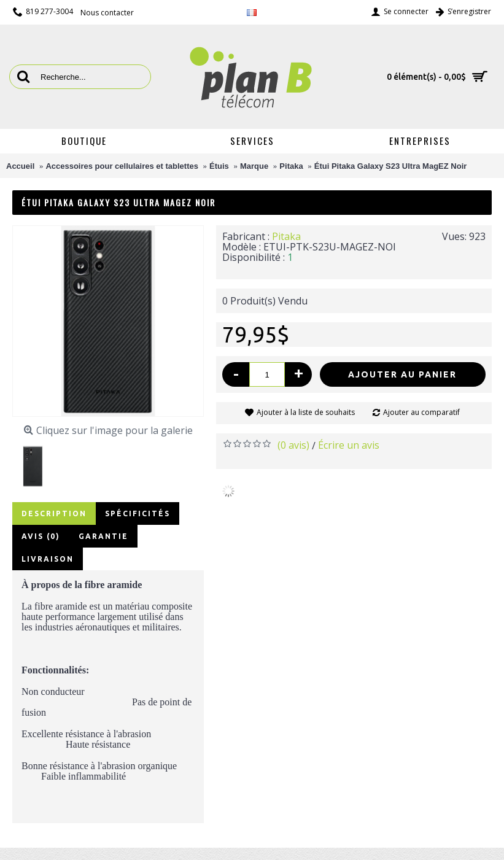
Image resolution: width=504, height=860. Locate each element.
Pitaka (286, 236)
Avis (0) (41, 536)
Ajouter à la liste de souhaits (306, 412)
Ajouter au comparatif (421, 412)
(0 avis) (293, 445)
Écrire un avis (349, 445)
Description (54, 513)
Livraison (48, 559)
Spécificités (138, 513)
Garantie (103, 536)
